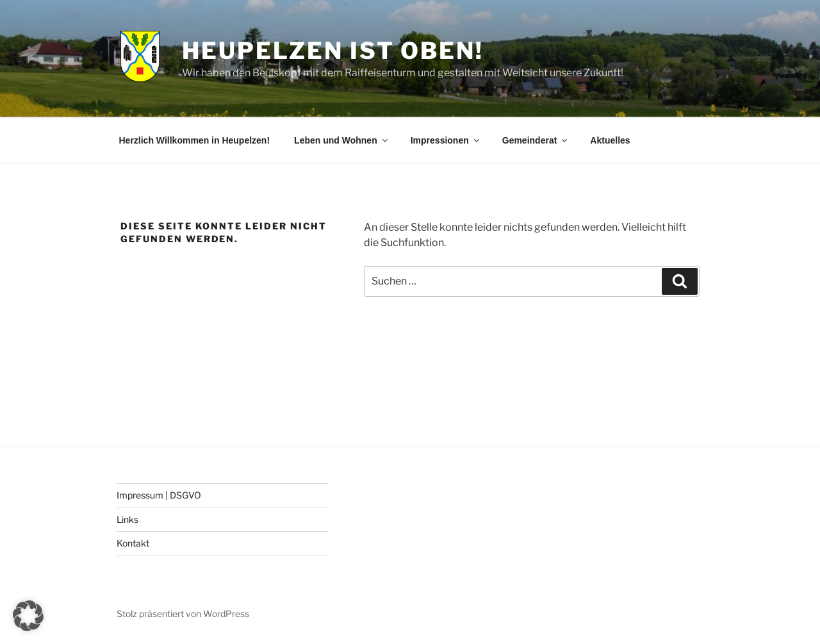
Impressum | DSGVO (159, 495)
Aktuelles (610, 140)
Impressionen (446, 140)
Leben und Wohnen (342, 140)
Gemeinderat (536, 140)
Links (127, 519)
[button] (28, 616)
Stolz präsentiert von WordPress (183, 614)
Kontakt (133, 543)
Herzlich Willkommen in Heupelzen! (195, 140)
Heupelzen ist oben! (333, 51)
